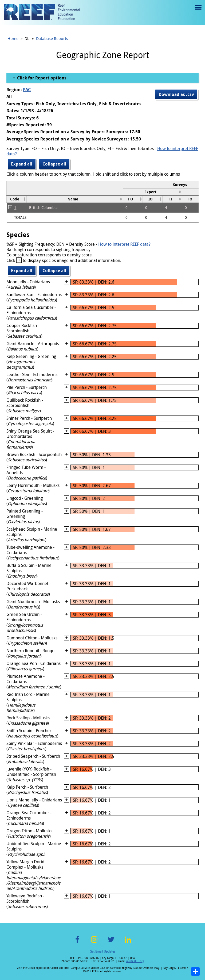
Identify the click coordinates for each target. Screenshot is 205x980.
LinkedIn (128, 943)
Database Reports (52, 38)
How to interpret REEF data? (124, 244)
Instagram (94, 943)
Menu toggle (198, 11)
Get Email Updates (102, 951)
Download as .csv (176, 94)
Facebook (77, 943)
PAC (27, 90)
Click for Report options (41, 78)
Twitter (111, 943)
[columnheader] (152, 192)
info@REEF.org (135, 961)
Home (13, 38)
